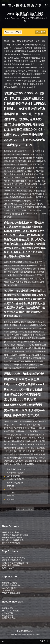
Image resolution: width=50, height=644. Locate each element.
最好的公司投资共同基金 (12, 538)
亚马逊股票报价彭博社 (11, 585)
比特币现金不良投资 (15, 473)
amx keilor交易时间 (15, 479)
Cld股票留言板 (8, 590)
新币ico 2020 (8, 568)
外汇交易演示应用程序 (11, 611)
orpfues (10, 486)
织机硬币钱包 (8, 616)
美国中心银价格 (9, 618)
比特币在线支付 (13, 476)
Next (30, 509)
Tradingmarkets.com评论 (14, 558)
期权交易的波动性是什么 (12, 560)
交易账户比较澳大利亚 (11, 593)
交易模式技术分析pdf (16, 469)
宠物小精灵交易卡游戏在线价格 (15, 563)
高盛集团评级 (8, 608)
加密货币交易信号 (9, 583)
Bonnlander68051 (13, 32)
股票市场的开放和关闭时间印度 (15, 535)
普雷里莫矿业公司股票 (11, 543)
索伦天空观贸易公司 (15, 483)
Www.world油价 (9, 588)
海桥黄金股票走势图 (10, 532)
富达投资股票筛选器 (25, 5)
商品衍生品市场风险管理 (12, 565)
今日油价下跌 (8, 613)
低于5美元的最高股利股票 (13, 540)
